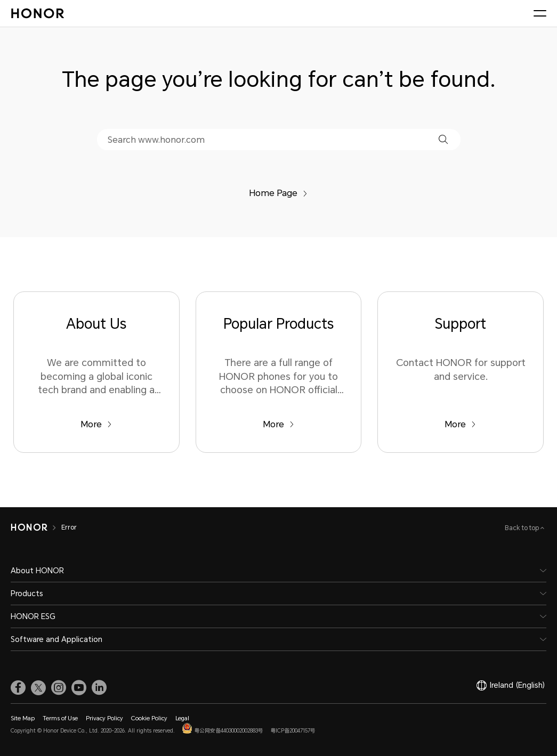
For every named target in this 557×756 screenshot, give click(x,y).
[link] (18, 688)
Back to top (523, 528)
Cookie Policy (149, 718)
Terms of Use (60, 718)
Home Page (278, 193)
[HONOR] (36, 527)
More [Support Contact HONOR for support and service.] (460, 424)
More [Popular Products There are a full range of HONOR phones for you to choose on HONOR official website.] (278, 424)
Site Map (23, 718)
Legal (182, 718)
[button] (443, 139)
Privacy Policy (104, 718)
